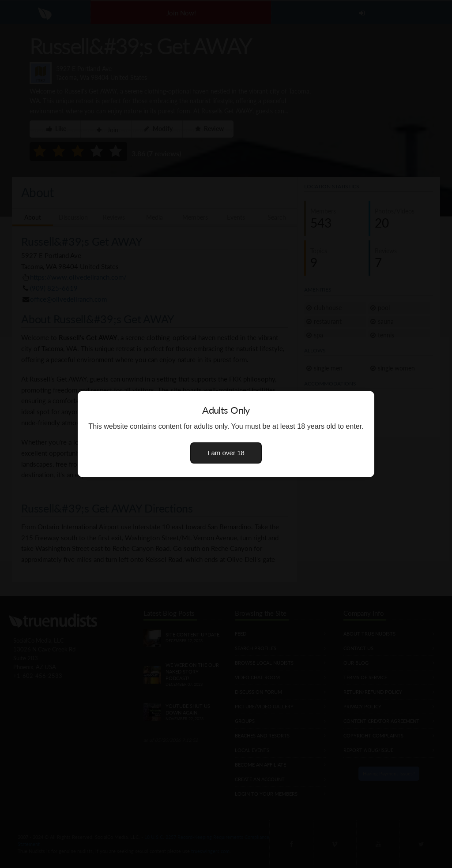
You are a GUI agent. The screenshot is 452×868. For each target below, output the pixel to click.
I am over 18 (226, 453)
